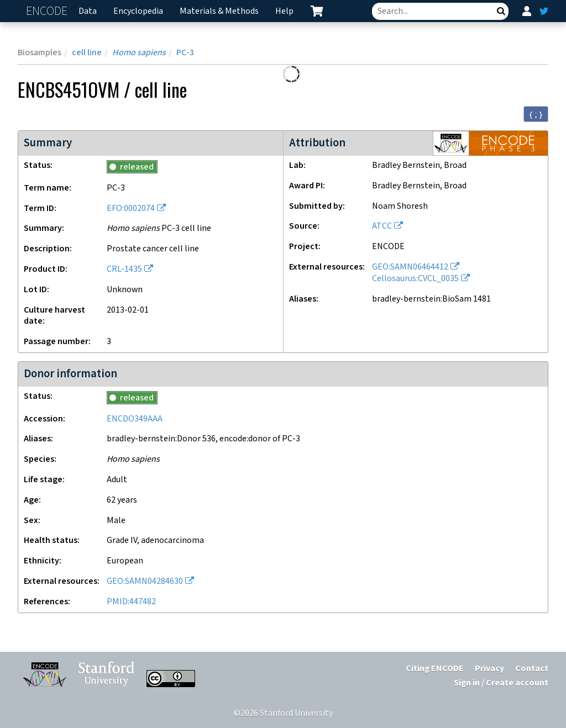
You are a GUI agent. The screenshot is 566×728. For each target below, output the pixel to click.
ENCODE (48, 11)
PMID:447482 (131, 602)
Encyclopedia (138, 11)
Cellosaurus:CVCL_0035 (415, 279)
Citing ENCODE (435, 669)
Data (88, 11)
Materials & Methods (219, 11)
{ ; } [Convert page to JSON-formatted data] (536, 114)
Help (284, 11)
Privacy (489, 669)
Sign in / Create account (501, 683)
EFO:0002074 (131, 209)
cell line (87, 53)
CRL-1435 (124, 269)
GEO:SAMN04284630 (145, 581)
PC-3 (185, 53)
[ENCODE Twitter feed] (544, 11)
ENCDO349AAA (135, 419)
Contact (532, 669)
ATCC (382, 226)
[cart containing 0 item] (317, 11)
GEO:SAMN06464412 (410, 267)
